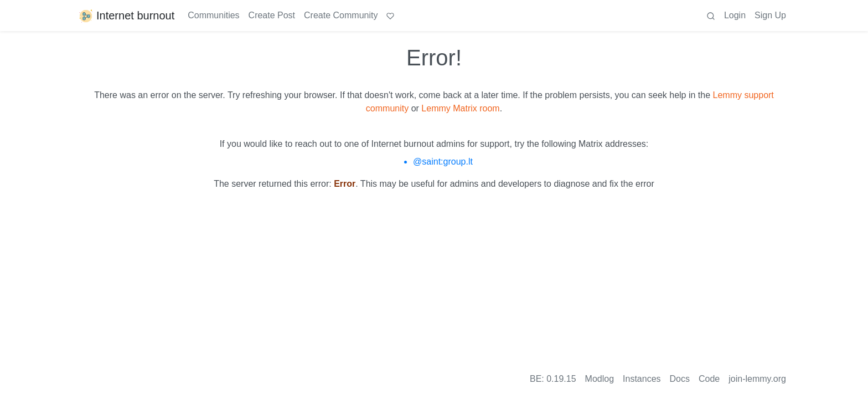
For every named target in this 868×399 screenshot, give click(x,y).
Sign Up (770, 15)
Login (735, 15)
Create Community (341, 15)
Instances (642, 379)
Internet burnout (126, 16)
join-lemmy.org (757, 379)
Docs (680, 379)
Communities (213, 15)
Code (709, 379)
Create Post (272, 15)
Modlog (600, 379)
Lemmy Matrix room (460, 108)
